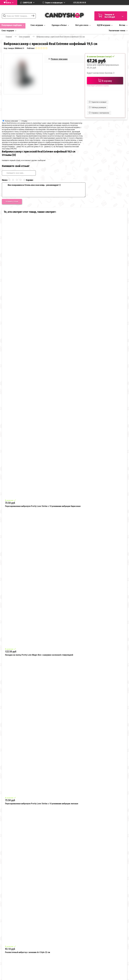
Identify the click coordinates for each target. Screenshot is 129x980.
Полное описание (59, 59)
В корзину (105, 81)
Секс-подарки (9, 31)
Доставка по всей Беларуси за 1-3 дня (111, 8)
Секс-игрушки (38, 25)
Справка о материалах (99, 113)
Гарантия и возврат (98, 102)
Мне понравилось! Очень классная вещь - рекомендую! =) (44, 190)
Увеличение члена (118, 31)
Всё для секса (83, 25)
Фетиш (123, 25)
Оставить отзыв (12, 202)
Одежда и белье (60, 25)
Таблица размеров (97, 107)
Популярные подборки (13, 25)
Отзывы (24, 121)
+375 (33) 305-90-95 (79, 3)
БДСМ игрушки (105, 25)
